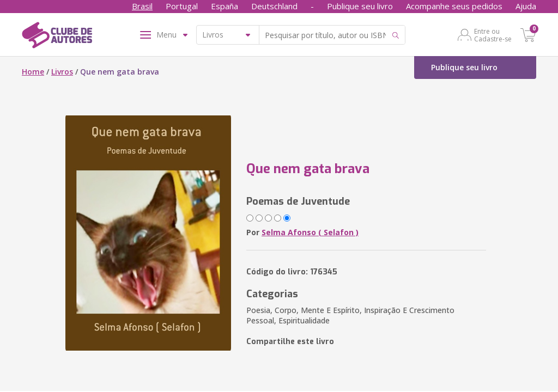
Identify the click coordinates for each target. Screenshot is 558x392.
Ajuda (526, 6)
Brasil (142, 6)
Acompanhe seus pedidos (454, 6)
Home (33, 72)
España (225, 6)
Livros (62, 72)
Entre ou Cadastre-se (493, 35)
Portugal (182, 6)
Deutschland (274, 6)
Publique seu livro (360, 6)
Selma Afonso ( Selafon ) (310, 232)
